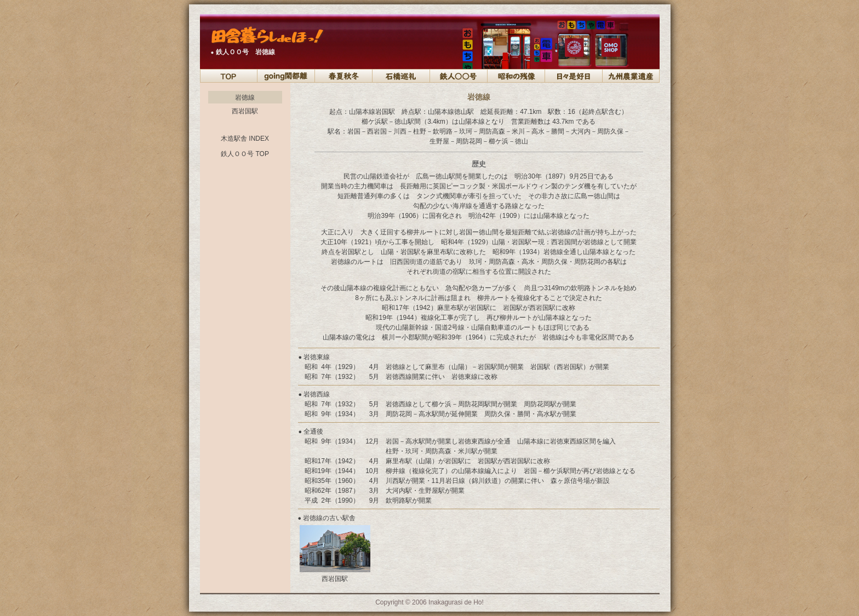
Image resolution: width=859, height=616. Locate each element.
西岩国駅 (245, 111)
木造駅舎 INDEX (245, 139)
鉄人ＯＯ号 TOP (245, 154)
